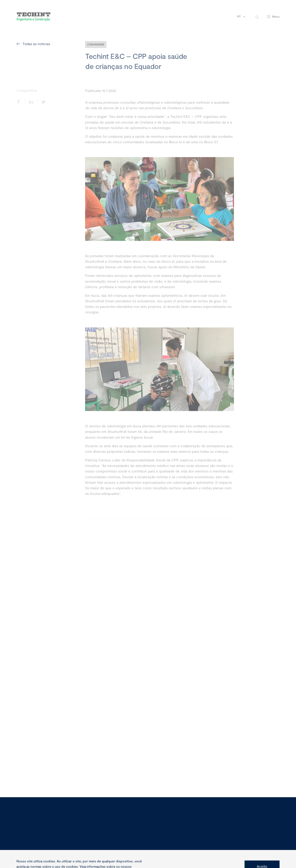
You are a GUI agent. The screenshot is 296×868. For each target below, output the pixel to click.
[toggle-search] (257, 17)
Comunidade (96, 44)
